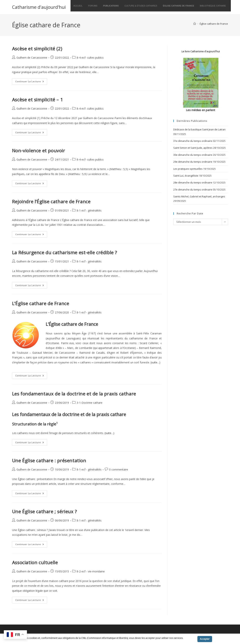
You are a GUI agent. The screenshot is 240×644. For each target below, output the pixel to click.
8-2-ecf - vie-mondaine (91, 571)
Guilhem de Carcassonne (32, 58)
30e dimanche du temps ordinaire (193, 155)
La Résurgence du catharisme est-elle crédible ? (65, 252)
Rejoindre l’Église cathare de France (51, 201)
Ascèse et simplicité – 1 (37, 100)
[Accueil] (195, 24)
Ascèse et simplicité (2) (37, 49)
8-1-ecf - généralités (89, 210)
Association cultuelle (35, 562)
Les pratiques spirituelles (188, 169)
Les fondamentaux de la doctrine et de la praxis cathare (74, 394)
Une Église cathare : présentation (49, 460)
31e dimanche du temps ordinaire (193, 141)
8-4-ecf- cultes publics (90, 58)
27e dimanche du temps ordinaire (193, 190)
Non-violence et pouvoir (39, 151)
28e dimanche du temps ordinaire (193, 182)
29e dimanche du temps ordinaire (193, 162)
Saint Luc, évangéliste (186, 176)
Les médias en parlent (201, 110)
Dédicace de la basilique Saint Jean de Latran (199, 129)
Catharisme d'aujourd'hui (39, 7)
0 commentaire (119, 469)
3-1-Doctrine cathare (90, 403)
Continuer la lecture (31, 82)
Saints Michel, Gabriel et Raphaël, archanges (199, 196)
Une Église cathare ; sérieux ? (45, 511)
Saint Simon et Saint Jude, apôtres (193, 148)
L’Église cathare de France (41, 303)
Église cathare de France (214, 24)
